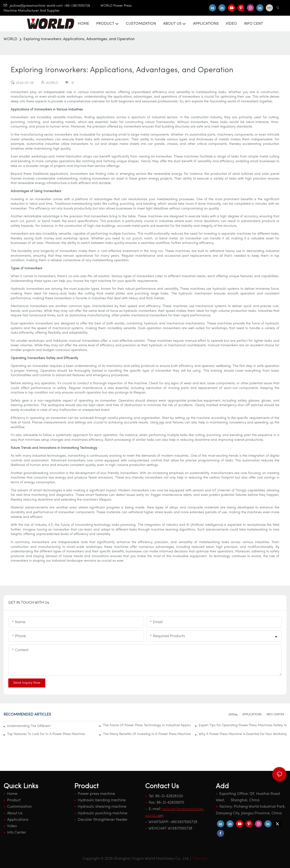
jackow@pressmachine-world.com (33, 6)
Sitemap (200, 859)
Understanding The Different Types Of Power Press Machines (29, 726)
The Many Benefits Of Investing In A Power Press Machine (147, 734)
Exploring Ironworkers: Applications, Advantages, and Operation (79, 39)
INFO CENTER (275, 715)
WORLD (10, 39)
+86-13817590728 (82, 6)
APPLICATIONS (252, 715)
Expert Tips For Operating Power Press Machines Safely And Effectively (243, 725)
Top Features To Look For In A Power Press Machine (46, 734)
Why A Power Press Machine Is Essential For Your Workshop (243, 734)
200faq (233, 715)
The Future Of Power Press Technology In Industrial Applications (147, 725)
